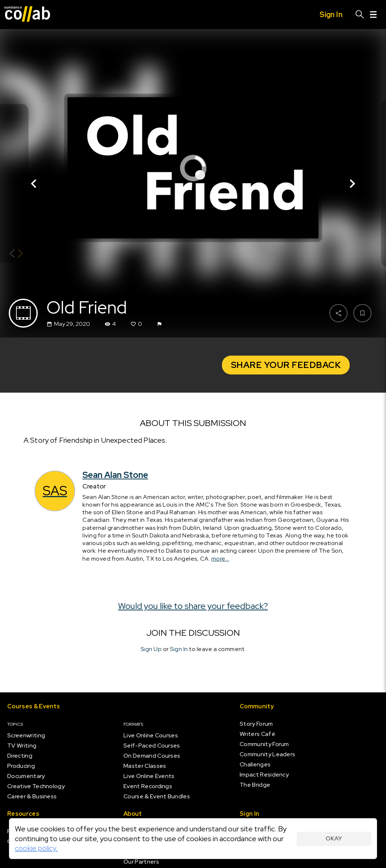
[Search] (360, 15)
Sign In (179, 649)
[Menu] (373, 15)
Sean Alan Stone (115, 475)
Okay (334, 838)
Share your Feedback (286, 365)
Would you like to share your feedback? (193, 606)
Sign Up (151, 649)
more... (220, 559)
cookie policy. (36, 848)
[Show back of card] (16, 255)
